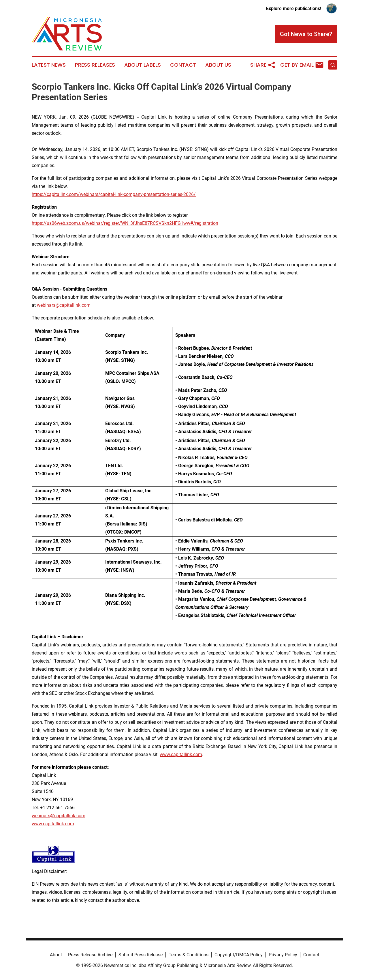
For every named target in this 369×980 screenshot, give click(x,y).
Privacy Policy (283, 955)
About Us (218, 65)
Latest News (49, 65)
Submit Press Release (141, 955)
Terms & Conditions (189, 955)
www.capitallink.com (53, 824)
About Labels (143, 65)
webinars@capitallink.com (59, 816)
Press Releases (95, 65)
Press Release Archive (90, 955)
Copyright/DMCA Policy (239, 955)
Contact (183, 65)
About (56, 955)
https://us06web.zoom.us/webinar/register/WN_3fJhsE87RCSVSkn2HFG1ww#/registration (125, 223)
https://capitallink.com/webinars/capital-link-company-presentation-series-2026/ (114, 194)
